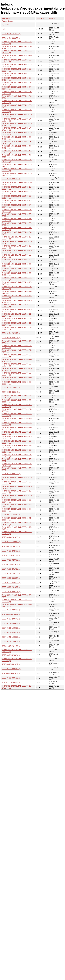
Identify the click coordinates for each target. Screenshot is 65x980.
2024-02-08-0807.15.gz (11, 338)
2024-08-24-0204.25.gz (11, 633)
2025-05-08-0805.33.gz (11, 678)
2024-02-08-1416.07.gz (11, 34)
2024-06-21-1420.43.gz (11, 542)
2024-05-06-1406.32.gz (11, 628)
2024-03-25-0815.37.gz (11, 673)
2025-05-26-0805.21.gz (11, 578)
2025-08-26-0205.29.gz (11, 614)
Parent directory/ (9, 21)
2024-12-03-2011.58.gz (11, 555)
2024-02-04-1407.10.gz (11, 574)
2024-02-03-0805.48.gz (11, 392)
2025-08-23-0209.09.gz (11, 560)
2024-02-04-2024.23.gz (11, 333)
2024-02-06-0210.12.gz (11, 564)
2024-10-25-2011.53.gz (11, 646)
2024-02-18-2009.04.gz (11, 624)
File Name (6, 18)
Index (4, 29)
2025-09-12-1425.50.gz (11, 515)
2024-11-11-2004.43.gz (11, 682)
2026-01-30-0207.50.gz (11, 610)
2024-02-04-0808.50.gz (11, 38)
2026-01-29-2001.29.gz (11, 474)
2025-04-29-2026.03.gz (11, 551)
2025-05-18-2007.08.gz (11, 546)
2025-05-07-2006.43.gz (11, 619)
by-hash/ (5, 25)
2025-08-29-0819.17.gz (11, 664)
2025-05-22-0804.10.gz (11, 583)
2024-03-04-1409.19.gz (11, 642)
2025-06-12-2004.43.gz (11, 669)
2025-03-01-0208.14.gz (11, 655)
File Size (40, 18)
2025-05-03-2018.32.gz (11, 587)
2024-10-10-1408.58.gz (11, 637)
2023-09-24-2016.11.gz (11, 537)
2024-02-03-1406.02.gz (11, 388)
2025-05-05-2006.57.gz (11, 179)
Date (51, 18)
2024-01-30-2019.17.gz (11, 569)
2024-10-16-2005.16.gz (11, 592)
